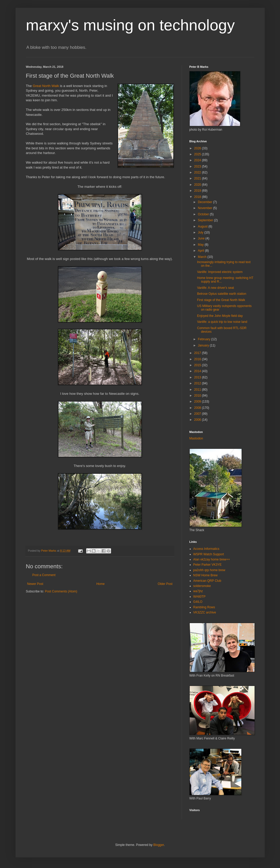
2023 (198, 166)
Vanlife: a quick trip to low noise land (222, 322)
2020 (198, 185)
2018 (198, 197)
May (201, 245)
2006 (198, 420)
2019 (198, 191)
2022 (198, 172)
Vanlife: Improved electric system (220, 272)
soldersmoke (202, 586)
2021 (198, 178)
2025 (198, 154)
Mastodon (196, 438)
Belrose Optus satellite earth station (221, 294)
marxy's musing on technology (130, 25)
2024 (198, 160)
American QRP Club (207, 581)
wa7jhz (198, 591)
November (205, 208)
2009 (198, 402)
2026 (198, 148)
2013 (198, 377)
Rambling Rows (204, 607)
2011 (198, 390)
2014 (198, 371)
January (204, 345)
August (203, 226)
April (201, 251)
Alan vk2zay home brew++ (212, 559)
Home (100, 584)
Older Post (165, 584)
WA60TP (200, 597)
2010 (198, 396)
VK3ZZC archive (205, 612)
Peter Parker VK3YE (207, 565)
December (205, 202)
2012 (198, 383)
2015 (198, 365)
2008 (198, 408)
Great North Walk (46, 86)
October (204, 214)
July (201, 232)
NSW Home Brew (206, 575)
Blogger (159, 845)
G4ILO (198, 602)
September (206, 220)
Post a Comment (44, 575)
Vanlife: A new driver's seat (215, 288)
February (204, 339)
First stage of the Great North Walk (221, 300)
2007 (198, 414)
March (203, 257)
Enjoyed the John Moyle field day (220, 316)
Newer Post (35, 584)
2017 (198, 353)
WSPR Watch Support (209, 554)
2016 (198, 359)
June (202, 238)
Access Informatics (206, 549)
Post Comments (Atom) (61, 591)
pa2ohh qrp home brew (209, 570)
